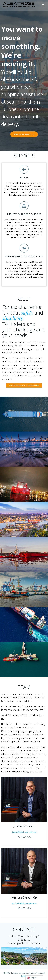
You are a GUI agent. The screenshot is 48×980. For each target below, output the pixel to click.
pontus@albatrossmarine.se (24, 903)
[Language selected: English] (34, 978)
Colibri (24, 976)
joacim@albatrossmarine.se (24, 832)
